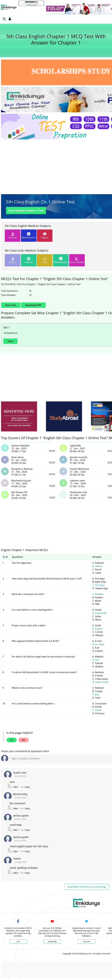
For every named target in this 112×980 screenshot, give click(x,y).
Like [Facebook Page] (18, 942)
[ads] (19, 416)
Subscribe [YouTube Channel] (52, 942)
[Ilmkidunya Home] (9, 7)
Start (10, 341)
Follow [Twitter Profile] (86, 942)
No (24, 740)
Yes (12, 740)
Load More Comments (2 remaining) (86, 887)
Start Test (26, 210)
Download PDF (33, 305)
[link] (31, 3)
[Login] (10, 19)
